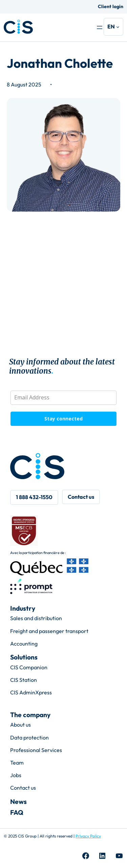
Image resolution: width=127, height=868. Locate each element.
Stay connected (63, 419)
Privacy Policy (88, 836)
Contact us (23, 788)
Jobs (16, 775)
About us (20, 725)
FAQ (17, 812)
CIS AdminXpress (31, 692)
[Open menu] (100, 27)
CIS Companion (29, 667)
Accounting (24, 644)
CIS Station (24, 680)
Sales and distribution (36, 618)
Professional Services (36, 750)
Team (17, 763)
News (18, 802)
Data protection (29, 737)
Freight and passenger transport (49, 631)
